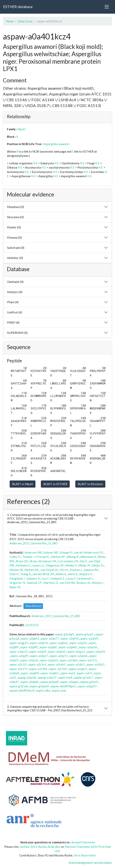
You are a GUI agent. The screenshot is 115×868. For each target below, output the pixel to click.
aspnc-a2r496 (38, 669)
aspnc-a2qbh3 (30, 638)
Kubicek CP (34, 583)
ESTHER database (18, 7)
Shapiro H (86, 574)
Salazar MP (51, 552)
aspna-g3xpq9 (50, 682)
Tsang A (25, 574)
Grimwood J (85, 578)
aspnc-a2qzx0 (29, 660)
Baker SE (15, 587)
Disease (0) (14, 237)
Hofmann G (23, 565)
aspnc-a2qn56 (88, 647)
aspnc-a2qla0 (48, 647)
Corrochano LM (68, 561)
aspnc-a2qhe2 (59, 643)
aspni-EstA (65, 678)
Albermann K (88, 557)
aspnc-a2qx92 (96, 652)
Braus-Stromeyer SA (43, 561)
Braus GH (22, 561)
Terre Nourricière (85, 855)
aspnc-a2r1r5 (88, 660)
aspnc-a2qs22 (18, 652)
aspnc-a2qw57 (87, 686)
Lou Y (45, 578)
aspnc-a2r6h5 (57, 664)
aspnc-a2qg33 (19, 643)
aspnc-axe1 (68, 673)
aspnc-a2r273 (18, 669)
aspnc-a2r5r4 (37, 664)
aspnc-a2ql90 (29, 647)
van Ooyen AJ (49, 570)
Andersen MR (33, 552)
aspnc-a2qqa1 (70, 682)
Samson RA (91, 570)
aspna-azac (59, 690)
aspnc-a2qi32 (78, 643)
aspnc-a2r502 (58, 669)
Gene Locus (25, 21)
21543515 (32, 625)
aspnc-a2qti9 (38, 652)
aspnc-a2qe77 (50, 638)
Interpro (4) (15, 292)
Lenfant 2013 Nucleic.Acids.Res (40, 847)
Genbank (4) (15, 282)
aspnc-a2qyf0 (19, 656)
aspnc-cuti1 (84, 673)
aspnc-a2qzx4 (49, 660)
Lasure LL (38, 565)
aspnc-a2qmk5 (68, 647)
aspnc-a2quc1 (76, 652)
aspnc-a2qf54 (70, 638)
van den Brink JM (43, 574)
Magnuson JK (55, 565)
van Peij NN (67, 583)
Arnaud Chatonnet (83, 842)
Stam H (14, 574)
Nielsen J (97, 583)
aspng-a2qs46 (27, 678)
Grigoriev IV (17, 583)
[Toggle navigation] (107, 7)
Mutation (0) (16, 207)
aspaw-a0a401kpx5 (63, 686)
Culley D (15, 557)
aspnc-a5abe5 (78, 669)
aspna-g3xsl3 (89, 682)
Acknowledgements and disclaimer (90, 863)
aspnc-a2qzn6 (78, 656)
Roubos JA (83, 583)
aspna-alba (43, 690)
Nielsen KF (58, 557)
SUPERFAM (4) (17, 333)
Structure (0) (15, 217)
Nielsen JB (16, 570)
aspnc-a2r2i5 (18, 664)
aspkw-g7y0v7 (84, 678)
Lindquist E (57, 578)
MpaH (21, 129)
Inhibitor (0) (15, 258)
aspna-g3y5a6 (19, 686)
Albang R (73, 557)
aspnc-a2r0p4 (68, 660)
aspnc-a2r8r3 (76, 664)
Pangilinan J (17, 578)
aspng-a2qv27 (47, 678)
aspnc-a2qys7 (39, 656)
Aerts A (73, 574)
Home (10, 21)
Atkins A (61, 574)
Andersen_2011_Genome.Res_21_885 (34, 543)
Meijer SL (98, 565)
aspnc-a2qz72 (59, 656)
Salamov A (33, 578)
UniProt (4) (15, 312)
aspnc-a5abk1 (50, 673)
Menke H (71, 565)
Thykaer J (28, 557)
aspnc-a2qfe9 (89, 638)
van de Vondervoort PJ (89, 552)
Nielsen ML (32, 570)
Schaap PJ (66, 552)
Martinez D (51, 583)
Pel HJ (64, 570)
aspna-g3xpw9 (39, 686)
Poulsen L (76, 570)
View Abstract (33, 606)
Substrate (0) (16, 248)
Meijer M (84, 565)
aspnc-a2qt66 (30, 682)
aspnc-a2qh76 (39, 643)
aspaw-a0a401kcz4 (22, 690)
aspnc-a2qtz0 (57, 652)
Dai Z (83, 561)
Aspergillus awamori (57, 144)
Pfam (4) (13, 302)
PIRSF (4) (13, 322)
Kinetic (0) (14, 227)
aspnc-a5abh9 (30, 673)
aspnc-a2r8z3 (95, 664)
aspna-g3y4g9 (65, 634)
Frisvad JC (43, 557)
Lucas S (71, 578)
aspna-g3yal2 (85, 634)
